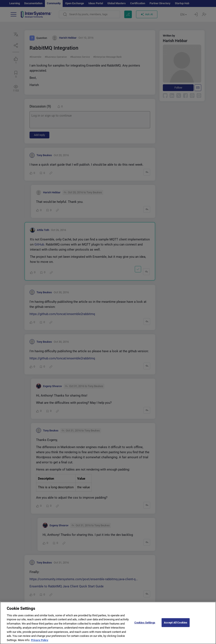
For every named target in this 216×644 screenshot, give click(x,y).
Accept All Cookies (176, 629)
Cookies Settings (145, 629)
